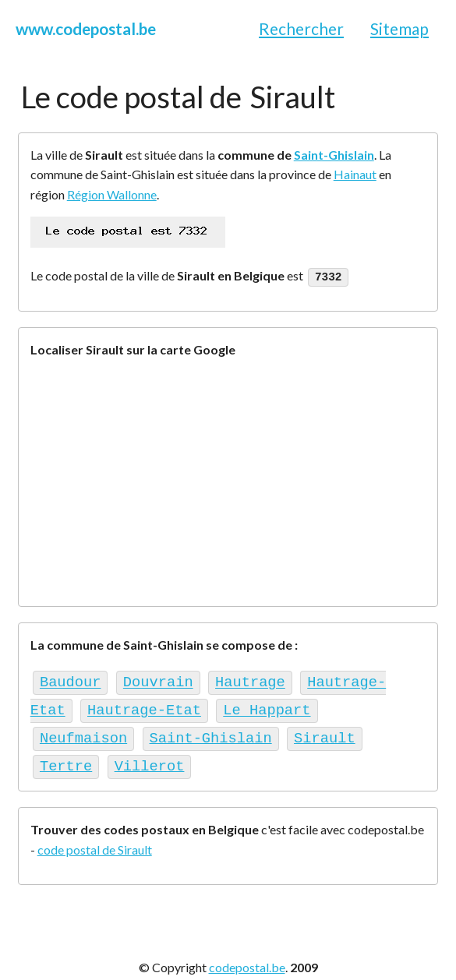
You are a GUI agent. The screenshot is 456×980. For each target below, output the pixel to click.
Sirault (325, 732)
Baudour (71, 680)
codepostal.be (247, 958)
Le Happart (267, 705)
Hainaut (355, 174)
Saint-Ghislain (334, 155)
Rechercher (301, 28)
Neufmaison (83, 732)
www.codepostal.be (86, 28)
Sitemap (399, 28)
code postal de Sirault (95, 840)
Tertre (66, 758)
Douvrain (158, 680)
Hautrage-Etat (144, 705)
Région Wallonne (112, 194)
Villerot (150, 758)
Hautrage (250, 680)
